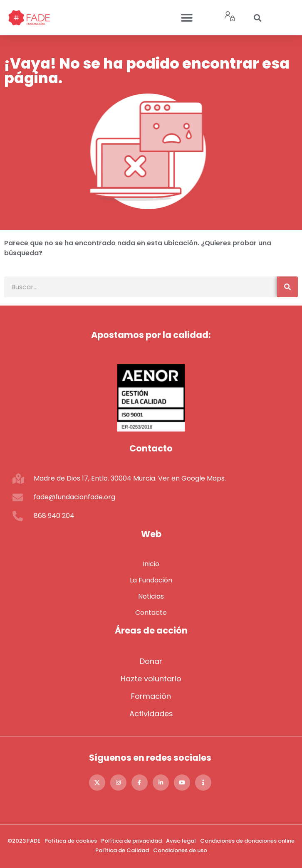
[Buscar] (287, 287)
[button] (187, 18)
